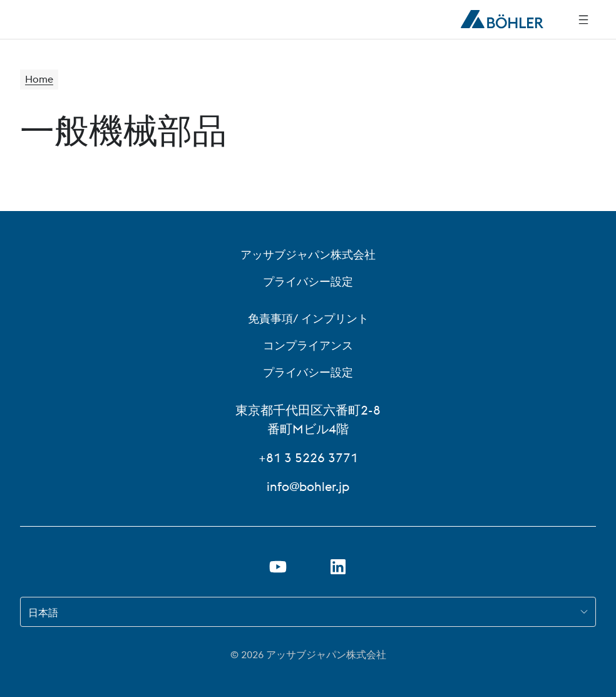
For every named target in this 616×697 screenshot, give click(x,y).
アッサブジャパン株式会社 (308, 255)
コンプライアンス (308, 345)
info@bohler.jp (308, 486)
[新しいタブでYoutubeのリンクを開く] (278, 567)
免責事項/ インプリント (308, 318)
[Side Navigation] (583, 19)
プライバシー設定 (308, 281)
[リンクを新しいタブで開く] (338, 567)
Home (39, 80)
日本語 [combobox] (43, 612)
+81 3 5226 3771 (308, 457)
